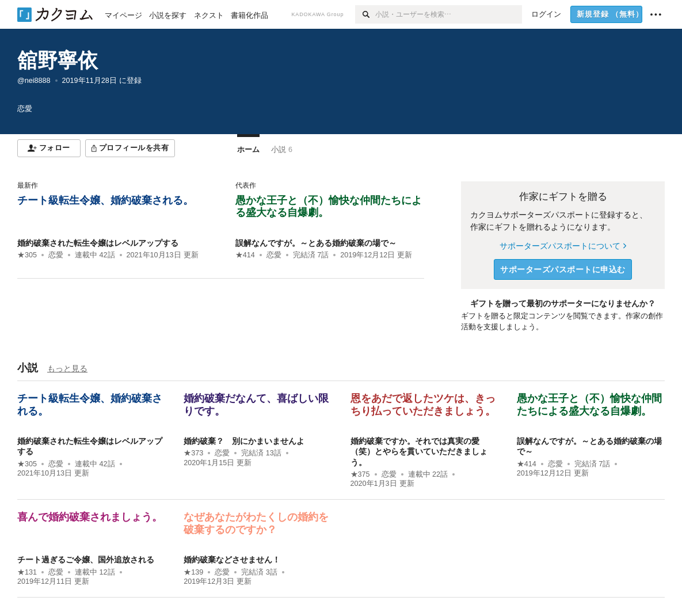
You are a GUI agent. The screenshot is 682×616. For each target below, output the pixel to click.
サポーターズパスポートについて (563, 246)
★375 (360, 474)
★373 (193, 453)
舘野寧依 (58, 60)
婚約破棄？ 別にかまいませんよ (244, 441)
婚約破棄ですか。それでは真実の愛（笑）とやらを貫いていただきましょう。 (419, 451)
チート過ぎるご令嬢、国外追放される (86, 560)
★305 (27, 255)
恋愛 (56, 255)
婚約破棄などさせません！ (232, 560)
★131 (27, 572)
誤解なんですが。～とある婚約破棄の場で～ (316, 243)
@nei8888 (34, 81)
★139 (193, 572)
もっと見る (67, 368)
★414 (245, 255)
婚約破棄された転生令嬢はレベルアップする (98, 243)
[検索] (365, 14)
